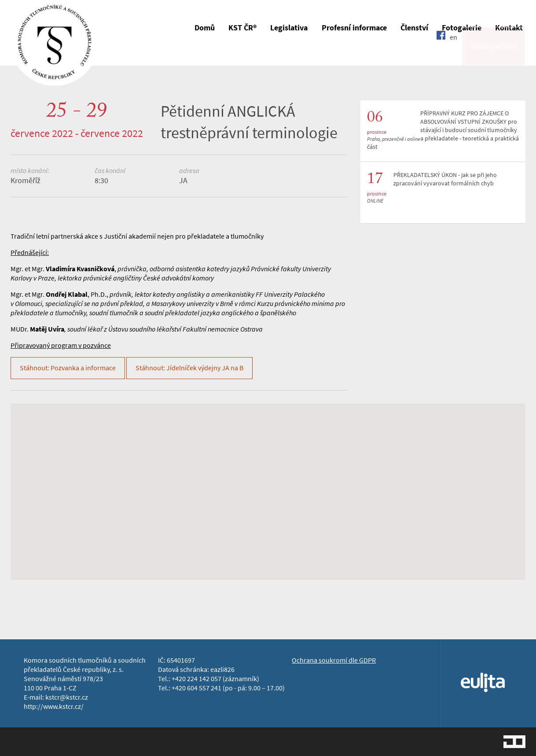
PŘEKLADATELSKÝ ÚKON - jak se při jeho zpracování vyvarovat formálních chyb (445, 179)
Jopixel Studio (514, 742)
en (453, 54)
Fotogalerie (462, 28)
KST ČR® (242, 28)
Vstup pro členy (494, 54)
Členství (414, 28)
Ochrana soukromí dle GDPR (334, 660)
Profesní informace (354, 28)
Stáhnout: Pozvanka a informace (68, 368)
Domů (205, 28)
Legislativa (289, 28)
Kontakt (509, 28)
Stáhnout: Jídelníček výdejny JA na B (189, 368)
